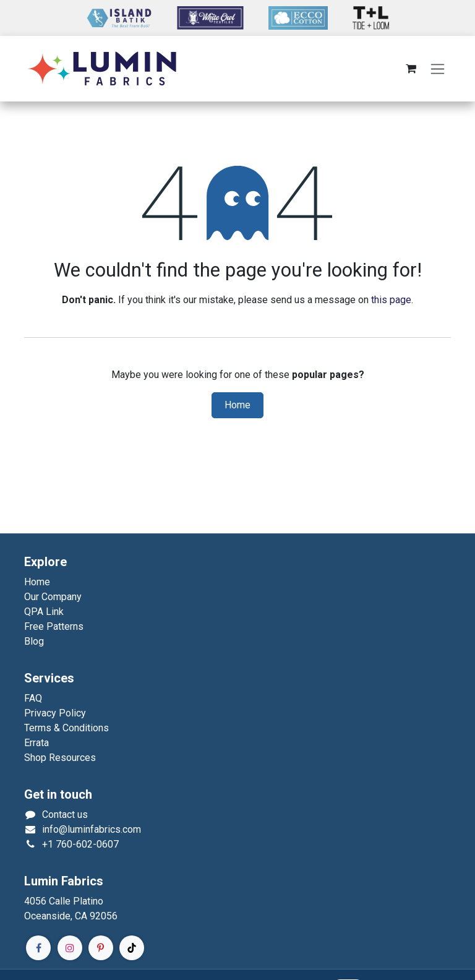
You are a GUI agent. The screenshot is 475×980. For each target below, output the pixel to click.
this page (391, 300)
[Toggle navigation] (438, 69)
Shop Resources (60, 758)
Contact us (65, 815)
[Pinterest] (101, 948)
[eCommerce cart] (411, 69)
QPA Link (44, 612)
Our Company (53, 597)
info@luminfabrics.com (92, 829)
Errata (36, 743)
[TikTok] (132, 948)
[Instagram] (70, 948)
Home (237, 405)
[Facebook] (38, 948)
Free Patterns (54, 626)
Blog (34, 641)
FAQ (33, 698)
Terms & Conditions (66, 728)
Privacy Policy (55, 713)
